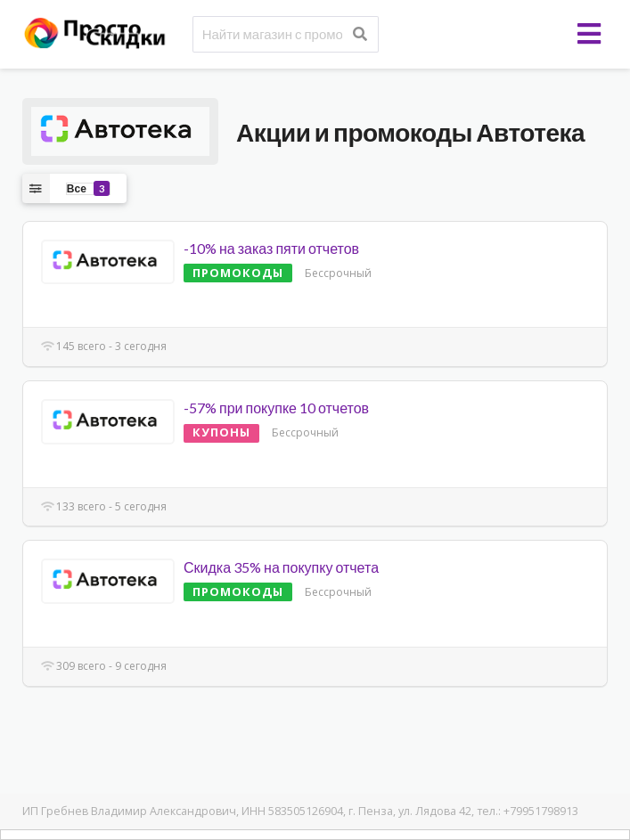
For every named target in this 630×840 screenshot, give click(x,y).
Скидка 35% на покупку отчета (281, 567)
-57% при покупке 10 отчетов (276, 408)
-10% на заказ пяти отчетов (271, 248)
